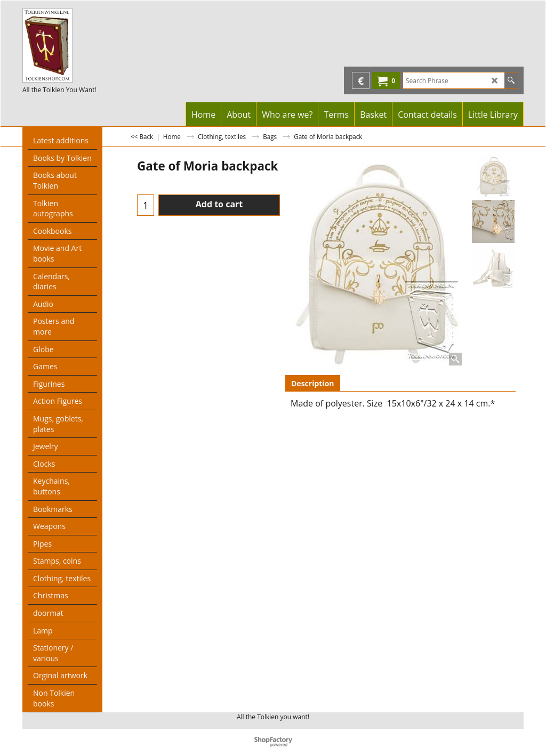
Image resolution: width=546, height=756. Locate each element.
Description (313, 383)
